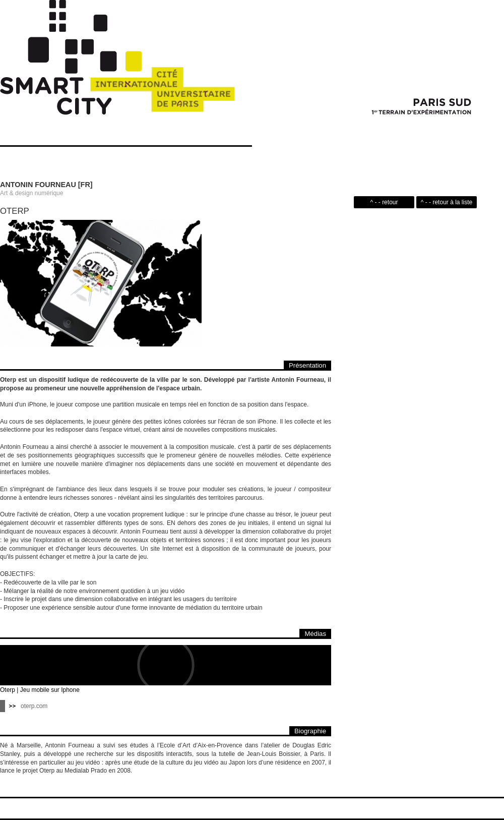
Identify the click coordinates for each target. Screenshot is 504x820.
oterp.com (34, 706)
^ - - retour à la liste (447, 202)
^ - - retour (384, 202)
